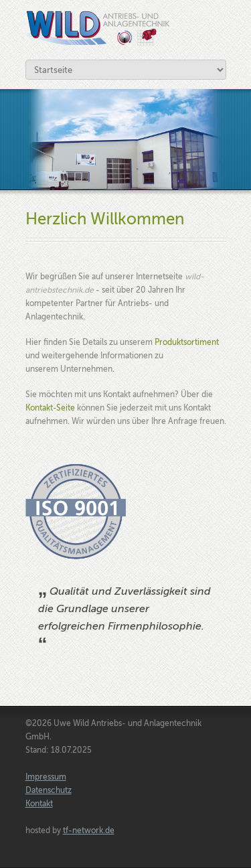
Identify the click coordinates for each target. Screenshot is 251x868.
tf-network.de (89, 830)
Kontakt (39, 804)
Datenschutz (49, 790)
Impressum (46, 777)
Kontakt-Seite (50, 408)
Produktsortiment (187, 342)
